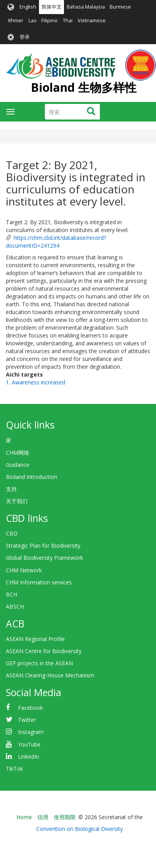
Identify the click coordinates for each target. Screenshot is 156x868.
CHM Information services (39, 582)
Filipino (50, 21)
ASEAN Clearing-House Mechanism (50, 675)
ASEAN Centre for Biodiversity (44, 651)
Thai (68, 21)
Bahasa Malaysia (86, 7)
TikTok (14, 769)
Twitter (27, 720)
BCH (12, 594)
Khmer (16, 21)
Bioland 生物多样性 (84, 87)
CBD (12, 533)
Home (24, 817)
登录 (25, 37)
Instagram (31, 732)
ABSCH (15, 606)
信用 (43, 817)
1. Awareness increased (35, 382)
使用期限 (65, 817)
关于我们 (17, 501)
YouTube (29, 744)
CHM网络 (18, 453)
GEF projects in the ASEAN (39, 663)
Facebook (30, 708)
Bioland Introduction (32, 477)
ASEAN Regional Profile (35, 639)
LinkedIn (28, 756)
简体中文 (51, 7)
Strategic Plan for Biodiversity (43, 546)
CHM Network (24, 570)
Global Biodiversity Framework (44, 558)
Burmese (120, 7)
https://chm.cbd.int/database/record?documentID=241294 (56, 242)
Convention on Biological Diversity (80, 829)
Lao (33, 21)
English (28, 7)
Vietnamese (92, 21)
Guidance (18, 465)
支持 (11, 489)
